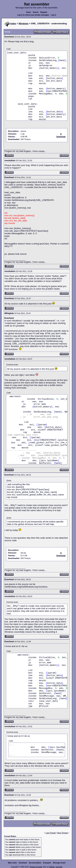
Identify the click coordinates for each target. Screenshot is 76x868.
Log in (54, 15)
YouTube (59, 867)
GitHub (52, 867)
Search (36, 12)
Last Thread (51, 833)
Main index (13, 863)
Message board (59, 863)
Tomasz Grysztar (36, 867)
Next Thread (63, 833)
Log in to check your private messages (33, 15)
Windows (24, 24)
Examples (47, 863)
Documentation (35, 863)
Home (29, 12)
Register (44, 12)
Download (23, 863)
